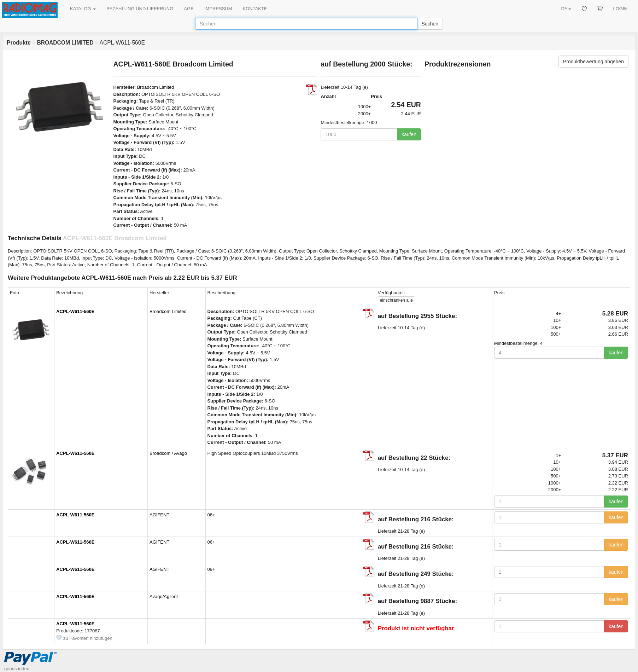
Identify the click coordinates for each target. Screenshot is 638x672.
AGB (189, 9)
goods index (17, 669)
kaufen (409, 134)
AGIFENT (159, 515)
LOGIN (620, 9)
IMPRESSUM (218, 9)
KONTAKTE (255, 9)
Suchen (430, 24)
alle (396, 300)
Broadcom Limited (156, 87)
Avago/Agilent (164, 596)
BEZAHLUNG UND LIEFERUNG (140, 9)
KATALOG (83, 9)
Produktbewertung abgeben (593, 62)
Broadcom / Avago (168, 453)
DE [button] (566, 9)
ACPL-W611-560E (75, 311)
